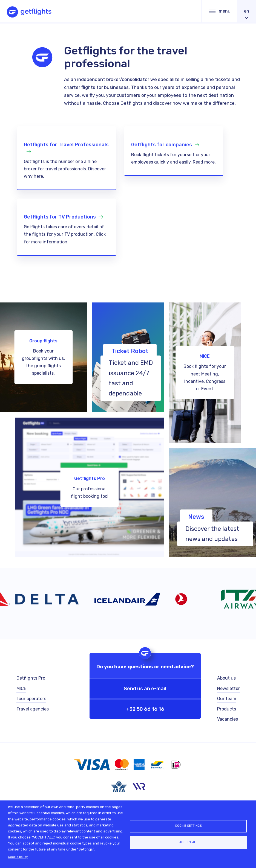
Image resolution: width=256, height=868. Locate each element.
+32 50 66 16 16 (145, 709)
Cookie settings (188, 825)
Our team (227, 700)
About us (226, 679)
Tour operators (31, 700)
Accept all (188, 842)
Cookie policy (18, 857)
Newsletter (228, 689)
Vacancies (228, 720)
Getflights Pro (31, 679)
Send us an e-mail (145, 689)
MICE (21, 689)
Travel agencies (33, 710)
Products (227, 710)
